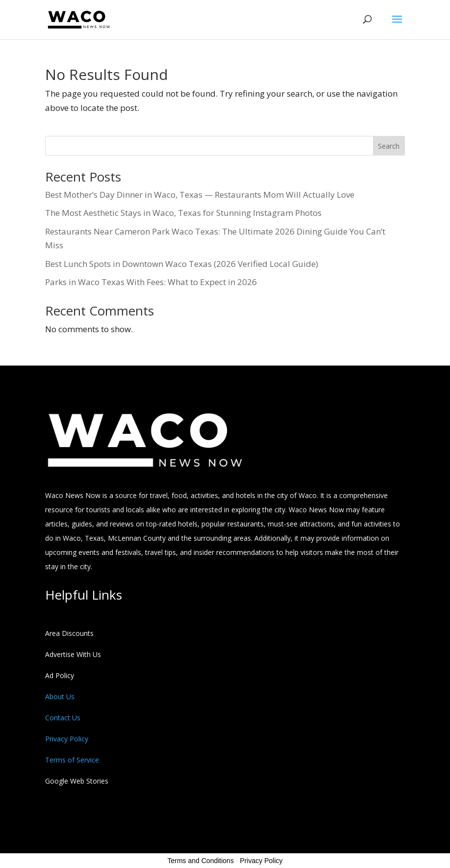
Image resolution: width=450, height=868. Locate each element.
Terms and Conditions (201, 861)
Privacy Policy (261, 861)
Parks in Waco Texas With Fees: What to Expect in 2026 (151, 282)
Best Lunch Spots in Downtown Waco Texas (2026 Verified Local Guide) (182, 264)
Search (389, 146)
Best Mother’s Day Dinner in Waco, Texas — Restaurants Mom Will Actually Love (200, 195)
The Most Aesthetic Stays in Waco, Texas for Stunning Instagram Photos (183, 213)
